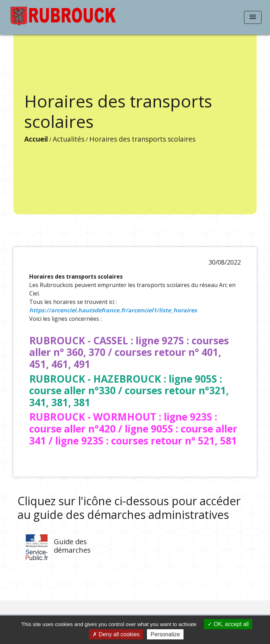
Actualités (69, 139)
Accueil (36, 139)
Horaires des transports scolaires (142, 139)
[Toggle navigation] (253, 17)
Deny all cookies (116, 634)
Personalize (165, 634)
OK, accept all (228, 624)
